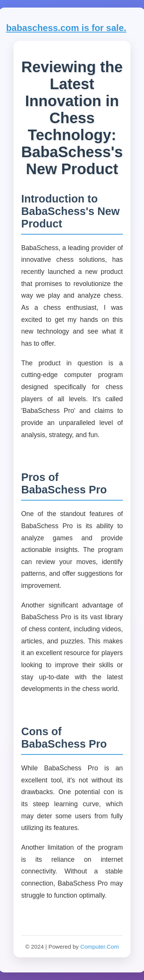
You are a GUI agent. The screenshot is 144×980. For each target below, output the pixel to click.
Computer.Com (100, 947)
